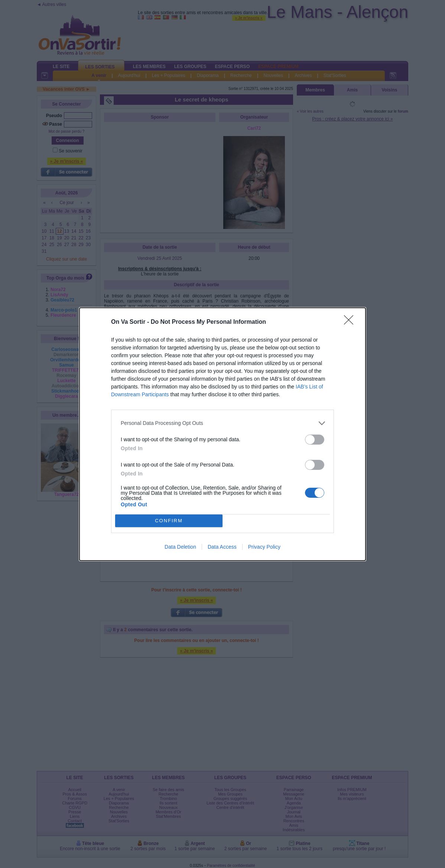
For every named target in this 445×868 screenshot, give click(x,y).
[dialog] (222, 434)
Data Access (222, 547)
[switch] (315, 440)
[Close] (351, 322)
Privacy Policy (264, 547)
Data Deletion (180, 547)
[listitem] (222, 423)
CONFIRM (169, 521)
